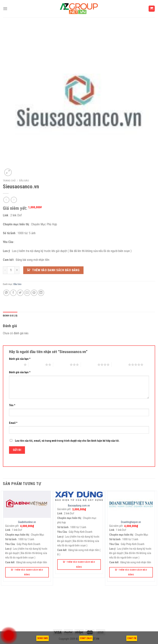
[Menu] (5, 9)
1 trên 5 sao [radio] (15, 365)
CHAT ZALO (86, 638)
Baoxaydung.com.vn (79, 506)
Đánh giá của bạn (20, 359)
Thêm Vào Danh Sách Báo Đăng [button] (29, 572)
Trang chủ (9, 180)
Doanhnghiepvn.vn (131, 522)
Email (13, 423)
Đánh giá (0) (10, 316)
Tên (12, 405)
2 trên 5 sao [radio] (37, 365)
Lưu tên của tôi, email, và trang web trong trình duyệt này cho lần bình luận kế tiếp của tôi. (67, 441)
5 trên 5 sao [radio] (120, 365)
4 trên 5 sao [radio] (89, 365)
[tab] (10, 316)
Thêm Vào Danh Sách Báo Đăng (56, 270)
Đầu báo (24, 180)
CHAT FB (132, 638)
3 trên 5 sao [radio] (61, 365)
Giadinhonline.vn (27, 522)
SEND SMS (43, 638)
